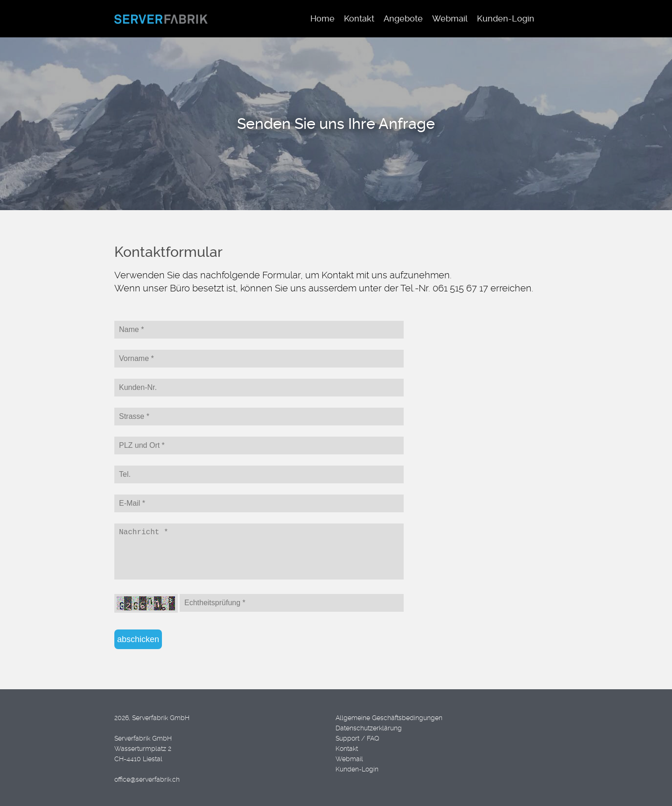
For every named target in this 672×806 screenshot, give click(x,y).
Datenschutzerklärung (369, 728)
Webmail (349, 759)
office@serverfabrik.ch (147, 779)
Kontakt (347, 749)
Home (322, 18)
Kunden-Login (357, 769)
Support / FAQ (357, 738)
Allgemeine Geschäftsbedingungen (389, 718)
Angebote (403, 18)
